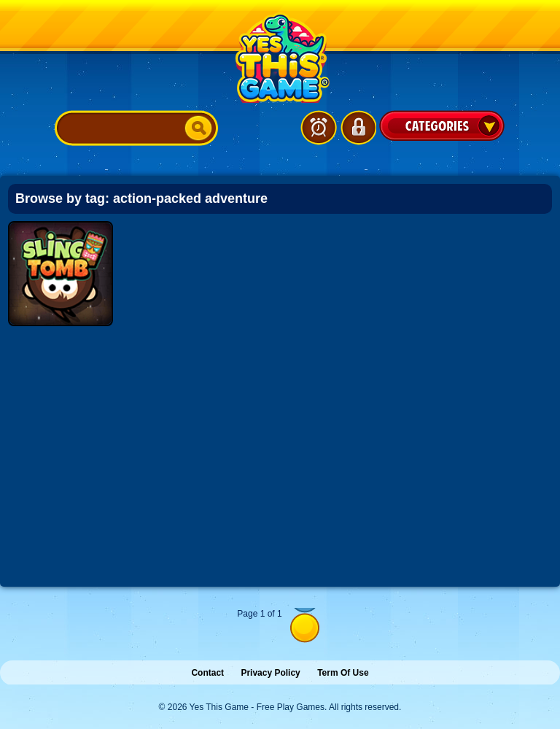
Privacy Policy (270, 673)
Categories (442, 126)
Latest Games (319, 128)
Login (358, 128)
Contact (207, 673)
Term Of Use (343, 673)
